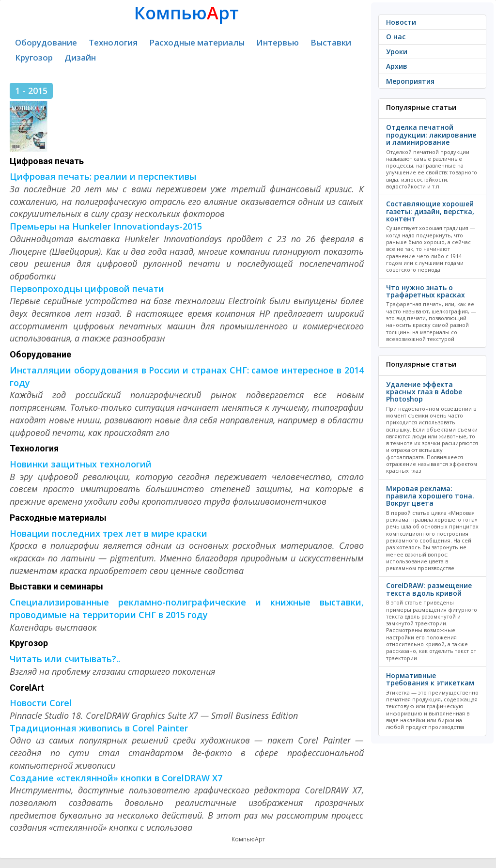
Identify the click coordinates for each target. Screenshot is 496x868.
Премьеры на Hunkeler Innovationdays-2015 (106, 226)
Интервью (278, 42)
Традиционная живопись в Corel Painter (99, 728)
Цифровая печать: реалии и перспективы (103, 176)
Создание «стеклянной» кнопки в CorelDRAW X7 (116, 778)
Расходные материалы (197, 42)
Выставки (331, 42)
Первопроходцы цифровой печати (87, 289)
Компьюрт (186, 13)
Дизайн (80, 57)
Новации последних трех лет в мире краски (108, 533)
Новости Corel (41, 703)
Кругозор (34, 57)
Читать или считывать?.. (65, 659)
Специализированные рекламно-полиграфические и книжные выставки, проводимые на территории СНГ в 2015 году (187, 608)
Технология (113, 42)
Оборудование (46, 42)
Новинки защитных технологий (81, 464)
